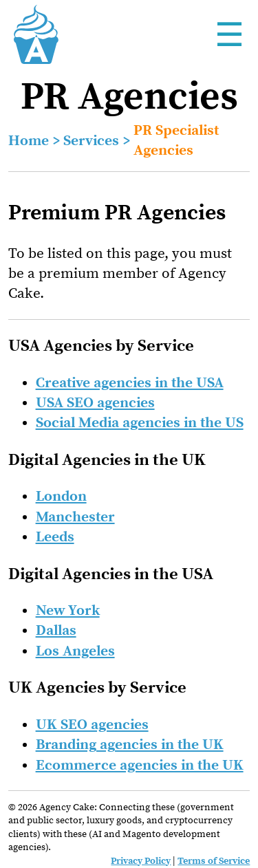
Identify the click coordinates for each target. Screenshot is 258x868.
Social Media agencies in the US (140, 423)
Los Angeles (75, 651)
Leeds (55, 537)
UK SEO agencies (92, 725)
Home (29, 141)
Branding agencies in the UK (130, 745)
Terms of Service (214, 861)
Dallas (56, 631)
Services (91, 141)
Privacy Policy (141, 861)
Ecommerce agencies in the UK (140, 766)
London (61, 497)
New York (68, 611)
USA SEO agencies (95, 403)
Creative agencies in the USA (130, 383)
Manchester (75, 517)
